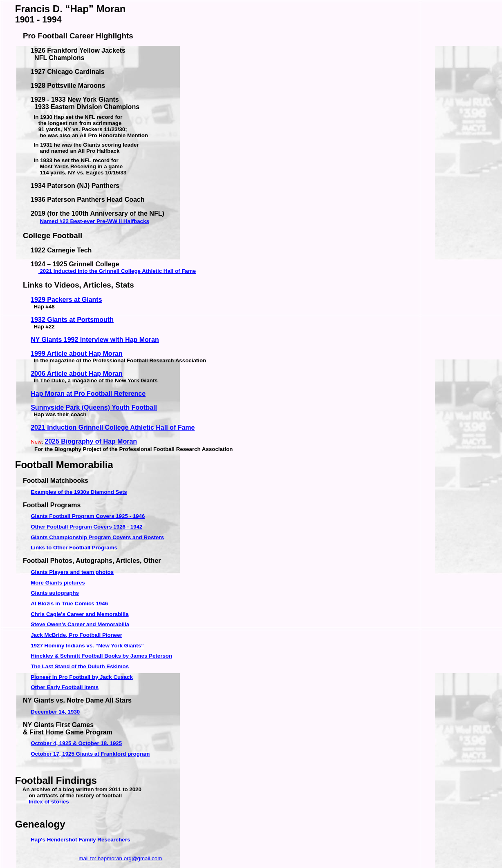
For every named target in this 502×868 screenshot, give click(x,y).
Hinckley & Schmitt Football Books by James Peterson (101, 656)
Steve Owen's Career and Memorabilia (80, 624)
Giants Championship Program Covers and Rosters (97, 537)
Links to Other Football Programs (74, 548)
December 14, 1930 (55, 712)
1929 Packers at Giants (66, 300)
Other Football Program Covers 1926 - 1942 (86, 527)
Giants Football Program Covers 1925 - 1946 (88, 516)
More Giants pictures (58, 583)
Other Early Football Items (65, 687)
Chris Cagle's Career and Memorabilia (80, 614)
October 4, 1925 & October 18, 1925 (76, 743)
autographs (55, 593)
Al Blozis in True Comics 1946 (69, 604)
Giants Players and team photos (72, 572)
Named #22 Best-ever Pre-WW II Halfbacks (94, 221)
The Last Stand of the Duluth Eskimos (80, 666)
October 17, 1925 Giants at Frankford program (90, 754)
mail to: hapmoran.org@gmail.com (120, 858)
